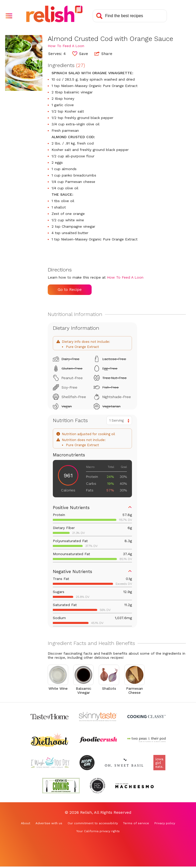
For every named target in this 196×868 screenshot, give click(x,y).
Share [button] (103, 53)
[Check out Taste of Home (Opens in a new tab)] (50, 717)
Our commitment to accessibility (93, 823)
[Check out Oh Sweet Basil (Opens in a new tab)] (124, 763)
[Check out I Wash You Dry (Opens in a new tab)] (50, 763)
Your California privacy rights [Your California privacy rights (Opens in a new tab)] (98, 831)
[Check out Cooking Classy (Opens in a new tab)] (146, 717)
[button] (9, 16)
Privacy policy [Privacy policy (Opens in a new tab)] (165, 823)
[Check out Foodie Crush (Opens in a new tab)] (98, 740)
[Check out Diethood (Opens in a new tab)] (50, 740)
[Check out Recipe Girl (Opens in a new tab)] (87, 763)
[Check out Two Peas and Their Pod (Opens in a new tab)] (146, 740)
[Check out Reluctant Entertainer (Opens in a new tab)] (97, 786)
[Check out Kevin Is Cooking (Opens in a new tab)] (61, 786)
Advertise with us (49, 823)
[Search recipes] (130, 16)
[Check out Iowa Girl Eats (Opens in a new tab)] (159, 763)
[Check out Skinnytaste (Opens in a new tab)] (98, 717)
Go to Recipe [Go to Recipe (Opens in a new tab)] (70, 290)
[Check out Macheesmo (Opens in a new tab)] (134, 786)
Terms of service (136, 823)
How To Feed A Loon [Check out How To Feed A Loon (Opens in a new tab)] (66, 46)
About (26, 823)
